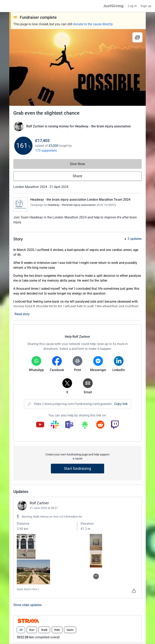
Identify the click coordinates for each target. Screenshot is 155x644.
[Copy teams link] (69, 425)
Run (32, 503)
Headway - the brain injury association (72, 205)
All (21, 503)
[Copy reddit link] (100, 425)
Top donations (28, 532)
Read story (22, 314)
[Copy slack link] (55, 425)
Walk (44, 503)
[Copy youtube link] (40, 425)
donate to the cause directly (93, 24)
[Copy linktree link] (85, 426)
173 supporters (46, 151)
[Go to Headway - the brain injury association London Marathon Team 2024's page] (21, 205)
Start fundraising (77, 468)
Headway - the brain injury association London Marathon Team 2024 (80, 200)
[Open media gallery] (77, 67)
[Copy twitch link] (115, 425)
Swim (70, 503)
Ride (57, 503)
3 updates (135, 239)
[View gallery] (137, 37)
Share (77, 176)
